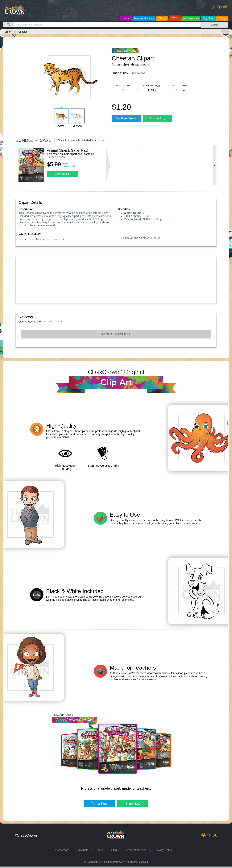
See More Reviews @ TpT (116, 334)
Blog (116, 850)
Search (215, 25)
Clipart (8, 32)
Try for (99, 804)
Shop (133, 804)
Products (85, 850)
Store (102, 850)
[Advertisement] (107, 279)
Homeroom (64, 850)
